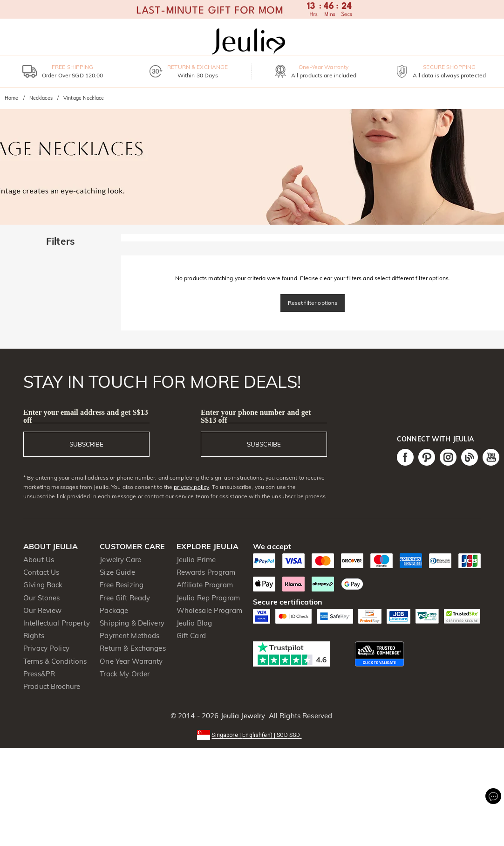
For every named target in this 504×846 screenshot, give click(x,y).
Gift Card (191, 636)
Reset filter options (313, 303)
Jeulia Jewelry (242, 716)
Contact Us (41, 572)
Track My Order (125, 674)
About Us (39, 560)
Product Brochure (52, 686)
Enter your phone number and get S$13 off (256, 416)
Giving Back (43, 585)
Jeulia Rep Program (208, 598)
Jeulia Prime (196, 560)
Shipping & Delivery (132, 623)
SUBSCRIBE (86, 444)
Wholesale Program (209, 610)
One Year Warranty (131, 661)
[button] (252, 734)
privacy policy (191, 487)
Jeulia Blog (194, 623)
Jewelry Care (120, 560)
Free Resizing (122, 585)
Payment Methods (129, 636)
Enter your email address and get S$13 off (86, 416)
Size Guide (117, 572)
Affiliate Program (205, 585)
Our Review (42, 610)
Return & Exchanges (133, 648)
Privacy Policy (46, 648)
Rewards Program (206, 572)
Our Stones (41, 598)
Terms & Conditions (55, 661)
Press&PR (39, 674)
